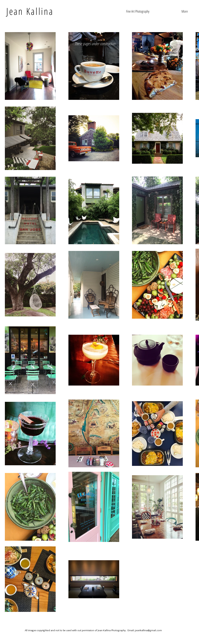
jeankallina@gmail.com (148, 630)
